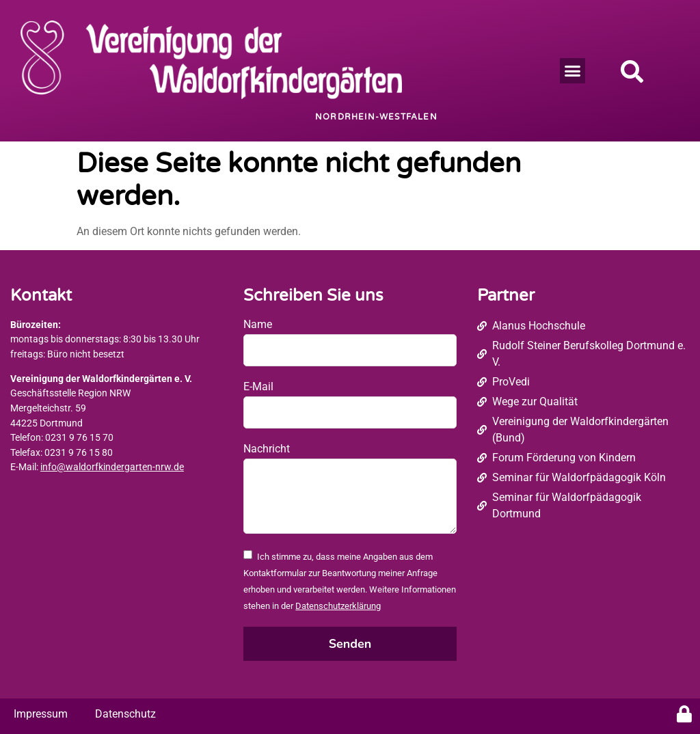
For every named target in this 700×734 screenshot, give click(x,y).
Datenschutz (125, 714)
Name (258, 324)
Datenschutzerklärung (338, 606)
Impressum (41, 714)
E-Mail (258, 386)
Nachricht (267, 449)
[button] (573, 71)
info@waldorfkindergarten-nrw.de (112, 467)
